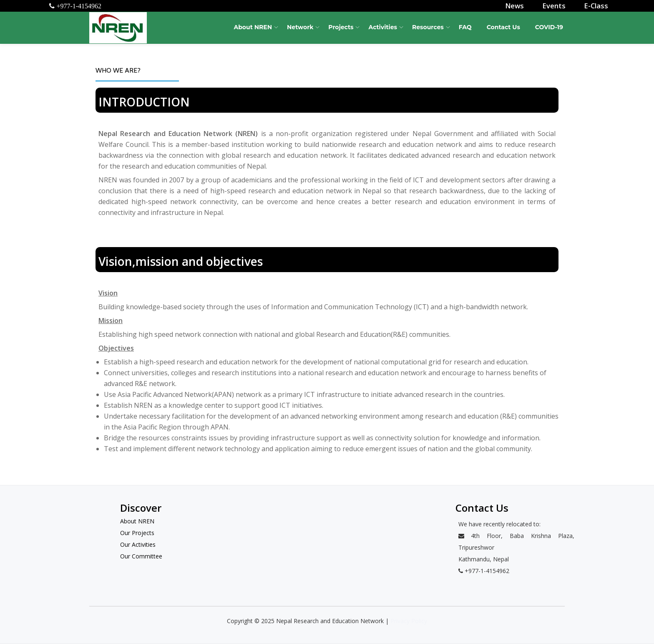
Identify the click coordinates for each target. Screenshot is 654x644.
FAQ (465, 27)
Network (300, 27)
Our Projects (137, 533)
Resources (428, 27)
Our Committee (141, 556)
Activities (383, 27)
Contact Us (503, 27)
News (518, 6)
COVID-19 (549, 27)
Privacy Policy (409, 621)
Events (557, 6)
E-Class (597, 6)
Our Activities (138, 544)
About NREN (253, 27)
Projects (341, 27)
